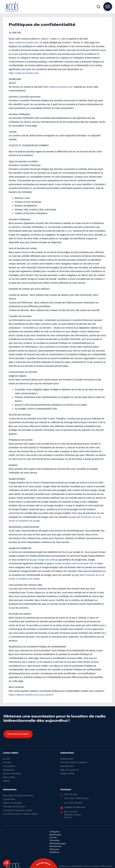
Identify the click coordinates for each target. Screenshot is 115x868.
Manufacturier (67, 766)
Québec (54, 852)
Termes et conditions (91, 866)
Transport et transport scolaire (18, 810)
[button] (69, 795)
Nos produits (9, 766)
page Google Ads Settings (45, 560)
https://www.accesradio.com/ (24, 43)
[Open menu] (108, 7)
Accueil (6, 759)
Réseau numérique (12, 774)
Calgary (54, 832)
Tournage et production (14, 807)
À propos (7, 762)
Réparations (9, 770)
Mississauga (58, 844)
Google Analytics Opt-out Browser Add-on (76, 564)
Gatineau (55, 835)
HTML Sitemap (106, 866)
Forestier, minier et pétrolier (74, 762)
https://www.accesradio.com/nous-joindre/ (31, 695)
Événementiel (67, 759)
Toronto (54, 841)
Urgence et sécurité (12, 803)
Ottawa (54, 849)
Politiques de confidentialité (71, 866)
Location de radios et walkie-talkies (20, 814)
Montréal (55, 846)
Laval (53, 838)
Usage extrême (68, 774)
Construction (9, 799)
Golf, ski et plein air (70, 770)
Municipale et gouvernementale (18, 796)
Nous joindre (9, 777)
